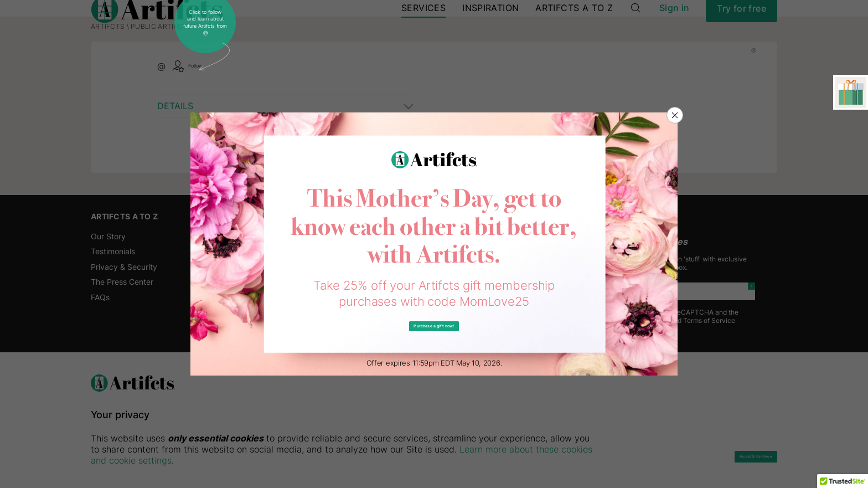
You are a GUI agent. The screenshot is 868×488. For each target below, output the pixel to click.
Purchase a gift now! (434, 327)
